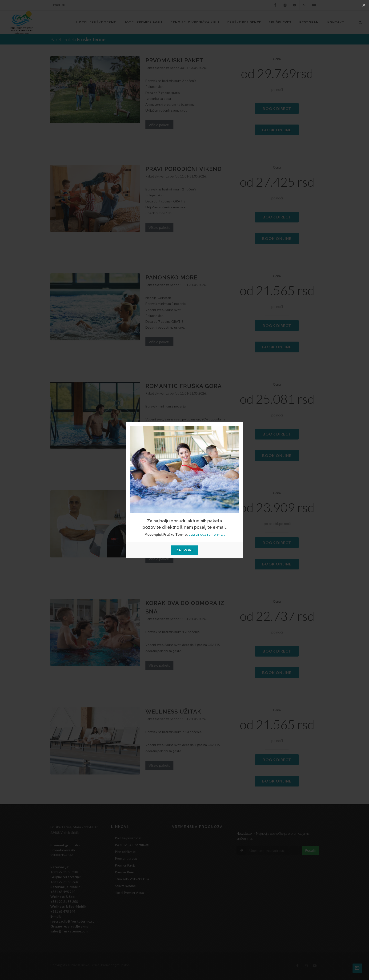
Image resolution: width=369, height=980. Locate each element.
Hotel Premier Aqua (129, 893)
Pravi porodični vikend (184, 169)
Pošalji (310, 850)
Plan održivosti (126, 852)
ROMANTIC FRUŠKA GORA (184, 386)
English (59, 5)
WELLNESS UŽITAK (173, 712)
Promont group (126, 858)
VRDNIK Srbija (199, 853)
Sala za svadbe (125, 886)
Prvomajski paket (174, 60)
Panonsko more (171, 277)
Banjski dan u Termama (184, 494)
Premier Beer (124, 872)
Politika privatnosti (129, 838)
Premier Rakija (125, 865)
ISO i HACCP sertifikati (132, 845)
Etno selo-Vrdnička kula (132, 879)
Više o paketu (159, 125)
